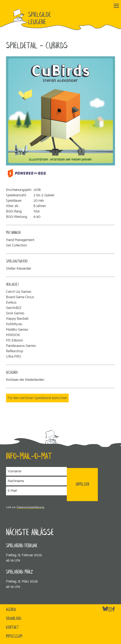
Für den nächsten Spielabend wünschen (37, 398)
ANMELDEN (82, 485)
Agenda (11, 610)
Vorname (14, 471)
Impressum (14, 637)
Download (14, 619)
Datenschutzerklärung (30, 507)
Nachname (16, 481)
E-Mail (12, 491)
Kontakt (12, 628)
